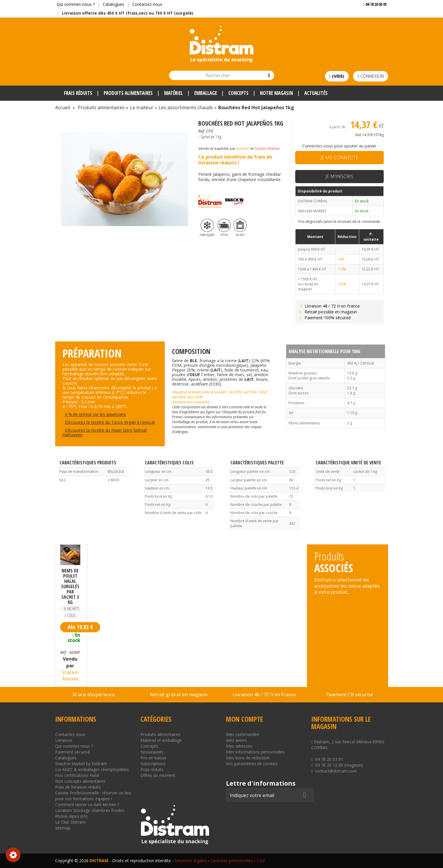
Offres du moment (158, 775)
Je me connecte (339, 157)
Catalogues (113, 4)
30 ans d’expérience (93, 695)
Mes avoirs (236, 740)
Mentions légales (191, 861)
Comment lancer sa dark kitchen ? (87, 804)
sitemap (63, 828)
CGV (261, 861)
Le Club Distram (70, 822)
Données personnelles (232, 861)
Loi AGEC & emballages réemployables (92, 769)
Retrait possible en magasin (328, 312)
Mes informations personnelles (255, 752)
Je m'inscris (339, 176)
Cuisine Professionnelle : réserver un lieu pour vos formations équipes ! (93, 796)
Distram (243, 149)
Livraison (64, 740)
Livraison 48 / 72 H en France (329, 306)
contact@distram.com (336, 771)
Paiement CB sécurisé (350, 695)
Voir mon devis (373, 16)
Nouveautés (152, 752)
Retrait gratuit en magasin (179, 695)
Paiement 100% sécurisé (325, 318)
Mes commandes (243, 734)
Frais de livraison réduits (78, 787)
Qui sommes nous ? (74, 746)
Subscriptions (153, 764)
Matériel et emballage (161, 740)
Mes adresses (239, 746)
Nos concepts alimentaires (80, 781)
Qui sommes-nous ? (76, 4)
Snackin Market (267, 149)
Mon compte (244, 719)
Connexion (370, 76)
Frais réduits (152, 769)
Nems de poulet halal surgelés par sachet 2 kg (70, 586)
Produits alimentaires (160, 734)
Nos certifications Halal (77, 775)
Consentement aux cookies (13, 855)
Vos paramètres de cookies (252, 764)
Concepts (149, 746)
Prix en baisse (153, 758)
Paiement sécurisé (73, 752)
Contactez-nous (147, 4)
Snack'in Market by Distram (81, 764)
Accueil (63, 107)
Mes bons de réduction (248, 758)
